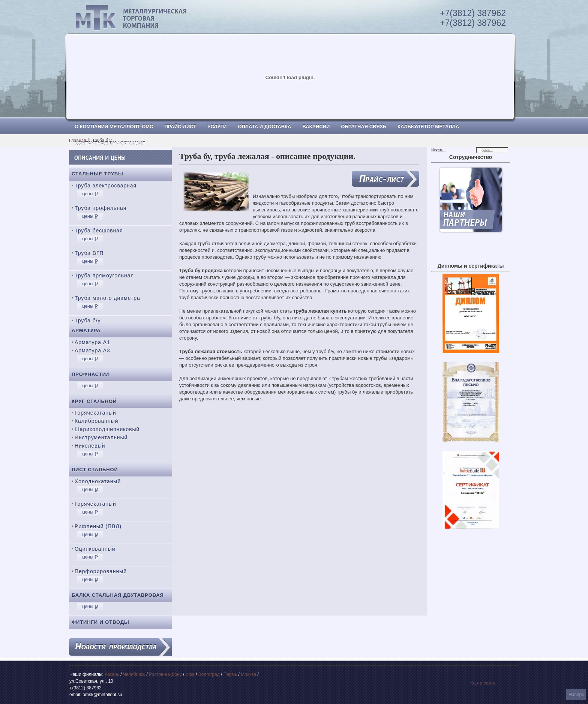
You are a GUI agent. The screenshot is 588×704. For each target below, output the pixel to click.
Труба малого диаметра (107, 298)
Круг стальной (94, 401)
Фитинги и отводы (100, 622)
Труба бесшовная (99, 231)
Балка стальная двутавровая (118, 595)
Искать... (439, 150)
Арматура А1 (92, 342)
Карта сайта (483, 683)
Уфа (190, 674)
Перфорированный (101, 571)
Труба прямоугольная (104, 276)
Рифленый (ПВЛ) (98, 526)
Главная (78, 141)
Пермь (230, 674)
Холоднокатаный (98, 481)
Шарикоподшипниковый (107, 429)
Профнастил (91, 374)
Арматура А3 (92, 351)
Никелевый (90, 446)
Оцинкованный (95, 549)
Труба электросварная (106, 186)
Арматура (86, 330)
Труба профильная (100, 208)
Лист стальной (95, 470)
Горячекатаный (95, 413)
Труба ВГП (89, 253)
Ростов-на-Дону (165, 674)
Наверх (576, 695)
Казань (112, 674)
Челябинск (134, 674)
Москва (248, 674)
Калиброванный (96, 421)
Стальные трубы (97, 174)
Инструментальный (101, 437)
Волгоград (209, 674)
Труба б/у (88, 321)
